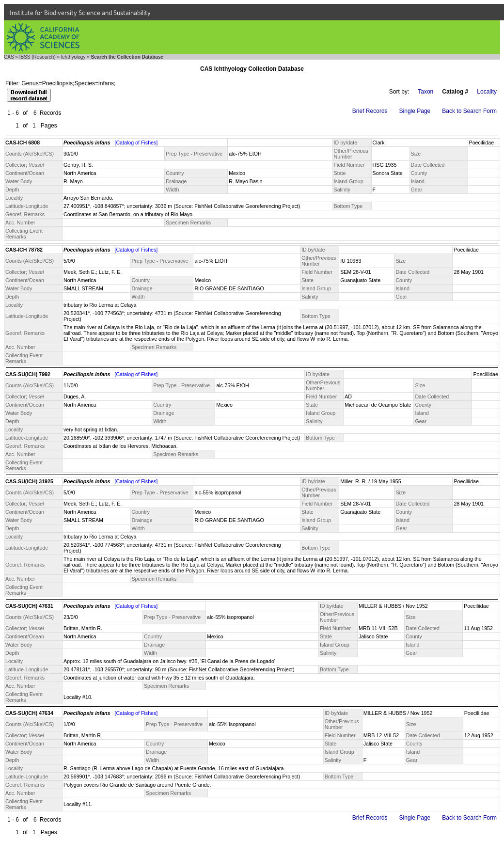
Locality (487, 92)
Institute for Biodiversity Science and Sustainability (80, 13)
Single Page (415, 111)
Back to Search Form (469, 111)
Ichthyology (73, 57)
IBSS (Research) (38, 57)
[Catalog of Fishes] (136, 143)
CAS (9, 57)
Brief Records (370, 111)
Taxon (425, 92)
